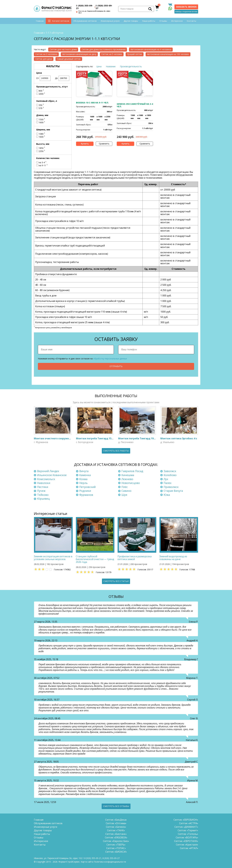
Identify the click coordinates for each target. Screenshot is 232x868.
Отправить (116, 366)
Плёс (125, 487)
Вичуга (84, 471)
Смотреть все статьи (116, 581)
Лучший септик (135, 54)
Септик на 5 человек (112, 54)
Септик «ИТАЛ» (189, 848)
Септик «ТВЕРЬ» (116, 845)
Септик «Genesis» (116, 827)
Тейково (43, 495)
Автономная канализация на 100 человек (168, 54)
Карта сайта (87, 862)
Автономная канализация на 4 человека (151, 49)
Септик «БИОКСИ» (116, 852)
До (62, 78)
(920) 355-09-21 (84, 7)
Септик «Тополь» (188, 834)
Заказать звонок (186, 7)
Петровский (87, 487)
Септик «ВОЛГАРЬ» (187, 837)
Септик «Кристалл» (187, 845)
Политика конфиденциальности (110, 862)
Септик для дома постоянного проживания (104, 49)
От (43, 78)
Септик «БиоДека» (116, 820)
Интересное (177, 21)
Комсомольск (46, 479)
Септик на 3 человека (46, 54)
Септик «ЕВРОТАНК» (186, 841)
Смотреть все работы (116, 451)
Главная (40, 21)
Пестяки (43, 487)
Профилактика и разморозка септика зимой (134, 558)
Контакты (192, 21)
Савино (126, 491)
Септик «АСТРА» (189, 823)
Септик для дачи (44, 59)
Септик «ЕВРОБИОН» (186, 820)
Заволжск (170, 471)
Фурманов (86, 495)
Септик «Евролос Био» (116, 841)
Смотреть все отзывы (116, 806)
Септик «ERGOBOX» (116, 837)
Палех (167, 483)
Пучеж (41, 491)
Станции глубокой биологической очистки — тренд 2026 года (95, 559)
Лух (166, 479)
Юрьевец (43, 499)
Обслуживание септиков (85, 21)
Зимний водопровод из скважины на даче (173, 558)
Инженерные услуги (110, 21)
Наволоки (44, 483)
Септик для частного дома (63, 49)
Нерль (83, 483)
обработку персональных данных (110, 359)
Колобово (170, 475)
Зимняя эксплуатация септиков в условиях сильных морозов (53, 558)
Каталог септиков (61, 21)
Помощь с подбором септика (186, 12)
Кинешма (128, 475)
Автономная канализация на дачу (79, 54)
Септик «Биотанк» (116, 834)
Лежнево (127, 479)
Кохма (83, 479)
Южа (167, 495)
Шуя (124, 495)
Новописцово (131, 483)
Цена (99, 66)
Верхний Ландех (48, 471)
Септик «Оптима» (116, 823)
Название (111, 66)
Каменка (85, 475)
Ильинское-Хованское (52, 475)
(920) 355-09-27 (104, 7)
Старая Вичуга (173, 491)
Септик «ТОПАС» (116, 848)
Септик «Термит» (188, 830)
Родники (85, 491)
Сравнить (104, 144)
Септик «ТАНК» (116, 830)
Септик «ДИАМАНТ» (186, 827)
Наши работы (149, 21)
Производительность (131, 66)
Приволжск (171, 487)
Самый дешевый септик (69, 59)
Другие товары (131, 21)
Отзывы (163, 21)
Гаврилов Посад (132, 471)
